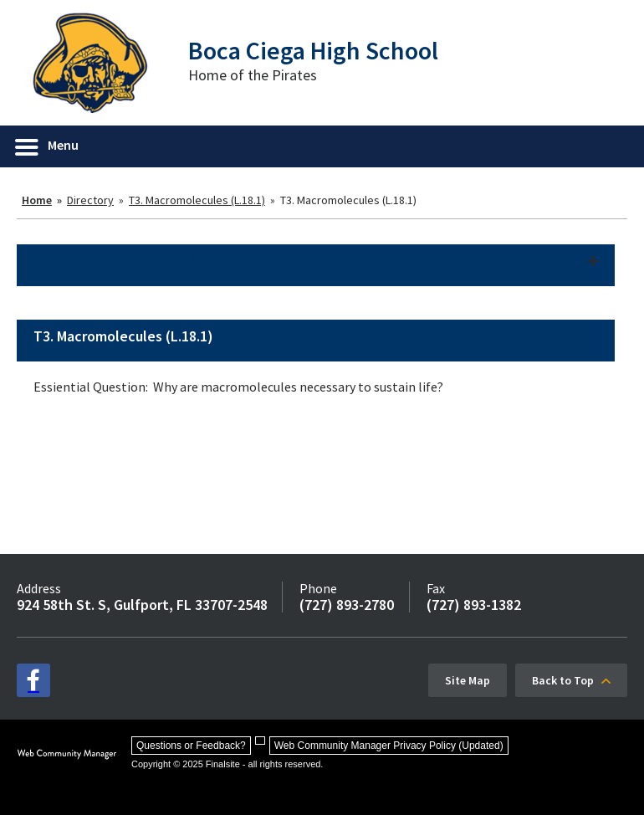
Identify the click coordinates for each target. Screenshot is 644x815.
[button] (48, 146)
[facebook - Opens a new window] (33, 680)
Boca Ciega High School (313, 50)
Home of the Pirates (253, 75)
